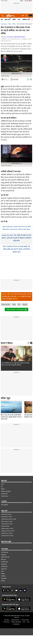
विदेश (10, 24)
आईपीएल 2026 (26, 19)
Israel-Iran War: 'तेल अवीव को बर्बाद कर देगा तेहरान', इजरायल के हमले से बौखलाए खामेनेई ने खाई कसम (16, 238)
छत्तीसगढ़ (3, 576)
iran (19, 304)
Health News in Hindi (7, 533)
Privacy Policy (25, 620)
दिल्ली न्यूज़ (4, 555)
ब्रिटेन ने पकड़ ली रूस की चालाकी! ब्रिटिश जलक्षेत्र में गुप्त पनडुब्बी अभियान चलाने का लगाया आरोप (11, 405)
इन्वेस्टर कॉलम (4, 494)
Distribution (16, 624)
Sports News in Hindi (7, 521)
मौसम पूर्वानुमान (5, 505)
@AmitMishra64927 (20, 37)
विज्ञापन (3, 489)
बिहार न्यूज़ (4, 559)
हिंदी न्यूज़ (10, 294)
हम (2, 487)
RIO (28, 622)
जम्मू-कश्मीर (4, 578)
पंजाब (3, 571)
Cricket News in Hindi (7, 524)
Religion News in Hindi (7, 529)
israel (14, 304)
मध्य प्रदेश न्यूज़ (4, 562)
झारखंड (3, 581)
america (25, 304)
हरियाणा (3, 574)
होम (2, 19)
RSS (24, 622)
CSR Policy (7, 622)
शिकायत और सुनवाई (6, 491)
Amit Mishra (10, 37)
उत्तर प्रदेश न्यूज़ (5, 552)
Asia (19, 296)
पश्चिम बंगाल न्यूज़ (5, 557)
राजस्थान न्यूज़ (4, 567)
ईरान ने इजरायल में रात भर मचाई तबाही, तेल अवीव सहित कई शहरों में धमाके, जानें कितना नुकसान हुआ (16, 249)
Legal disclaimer (15, 620)
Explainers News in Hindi (8, 531)
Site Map (7, 620)
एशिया (14, 24)
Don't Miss (7, 343)
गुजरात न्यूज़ (4, 569)
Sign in (30, 1)
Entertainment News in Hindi (9, 519)
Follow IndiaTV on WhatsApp (16, 309)
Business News (5, 526)
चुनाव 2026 (8, 19)
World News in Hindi (7, 517)
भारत (19, 19)
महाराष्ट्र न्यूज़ (4, 564)
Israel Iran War (6, 304)
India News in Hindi (6, 514)
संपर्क (2, 484)
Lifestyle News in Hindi (7, 536)
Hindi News (4, 24)
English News (5, 496)
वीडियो (14, 19)
